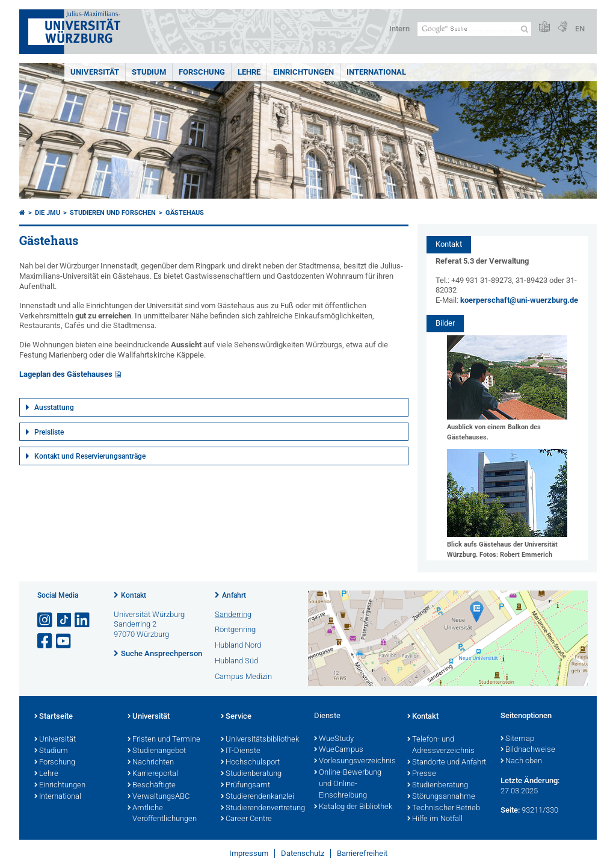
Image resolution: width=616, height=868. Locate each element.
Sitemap (517, 739)
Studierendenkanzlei (257, 797)
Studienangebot (157, 751)
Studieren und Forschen (113, 213)
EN (580, 29)
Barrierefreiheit (362, 853)
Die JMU (48, 213)
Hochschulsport (250, 763)
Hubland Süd (236, 661)
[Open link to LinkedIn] (83, 620)
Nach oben (521, 761)
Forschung (202, 72)
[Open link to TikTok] (64, 620)
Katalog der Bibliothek (353, 807)
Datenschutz (303, 853)
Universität (95, 72)
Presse (422, 774)
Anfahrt (234, 595)
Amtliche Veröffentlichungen (162, 814)
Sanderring (233, 614)
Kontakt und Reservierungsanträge (90, 456)
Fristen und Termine (164, 740)
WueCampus (339, 750)
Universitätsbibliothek (260, 740)
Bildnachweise (528, 750)
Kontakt (134, 595)
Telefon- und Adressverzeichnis (441, 746)
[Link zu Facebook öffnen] (46, 641)
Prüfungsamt (245, 786)
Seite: (510, 810)
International (376, 72)
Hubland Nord (238, 645)
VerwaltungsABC (159, 797)
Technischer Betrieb (444, 808)
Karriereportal (153, 774)
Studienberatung (251, 774)
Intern (399, 29)
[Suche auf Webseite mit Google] (474, 29)
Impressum (249, 853)
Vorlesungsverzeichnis (355, 761)
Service (236, 717)
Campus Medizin (243, 676)
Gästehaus (185, 213)
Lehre (249, 72)
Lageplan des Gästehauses (66, 374)
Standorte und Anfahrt (447, 763)
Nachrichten (151, 763)
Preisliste (49, 432)
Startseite (54, 717)
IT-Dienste (241, 751)
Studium (149, 72)
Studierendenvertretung (261, 808)
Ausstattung (54, 408)
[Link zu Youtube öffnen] (64, 641)
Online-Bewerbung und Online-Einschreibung (348, 784)
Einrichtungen (303, 72)
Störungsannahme (441, 797)
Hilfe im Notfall (435, 819)
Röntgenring (235, 629)
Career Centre (246, 819)
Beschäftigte (152, 786)
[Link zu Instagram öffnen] (46, 620)
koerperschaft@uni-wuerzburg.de (519, 300)
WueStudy (334, 739)
